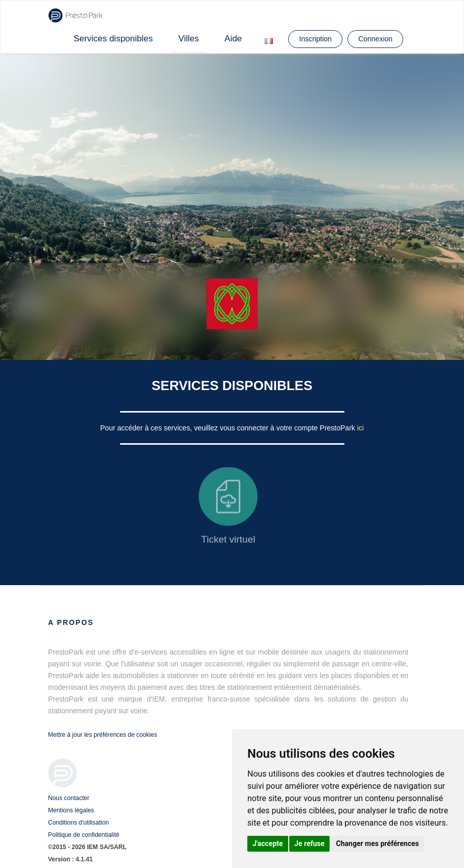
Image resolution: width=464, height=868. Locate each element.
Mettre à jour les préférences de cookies (102, 735)
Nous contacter (69, 798)
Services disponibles (113, 39)
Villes (189, 39)
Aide (233, 39)
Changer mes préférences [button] (378, 843)
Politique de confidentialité (84, 835)
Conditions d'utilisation (78, 823)
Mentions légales (71, 810)
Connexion (375, 39)
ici (361, 428)
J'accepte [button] (268, 843)
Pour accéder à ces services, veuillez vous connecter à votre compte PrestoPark (229, 428)
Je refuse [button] (309, 843)
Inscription (315, 39)
